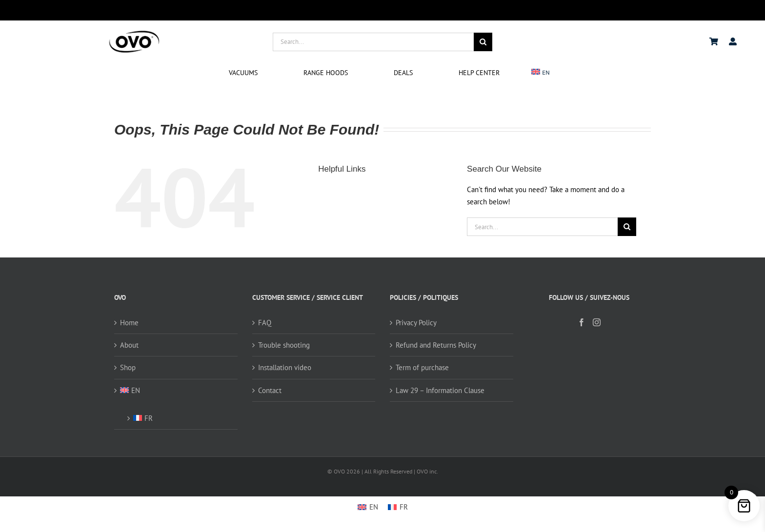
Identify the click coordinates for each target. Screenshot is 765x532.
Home (129, 323)
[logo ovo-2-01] (134, 32)
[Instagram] (597, 322)
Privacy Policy (416, 323)
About (129, 345)
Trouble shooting (284, 345)
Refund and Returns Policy (436, 345)
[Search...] (373, 42)
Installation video (285, 367)
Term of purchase (422, 367)
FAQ (265, 323)
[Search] (483, 42)
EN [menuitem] (374, 507)
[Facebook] (582, 322)
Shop (128, 367)
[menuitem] (541, 73)
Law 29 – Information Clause (440, 390)
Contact (270, 390)
